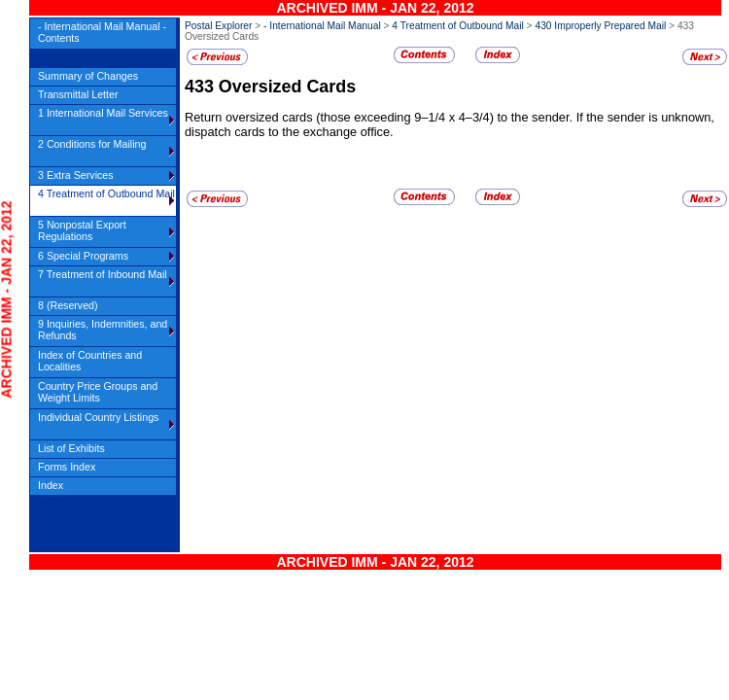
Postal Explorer (218, 26)
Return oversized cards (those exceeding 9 (303, 117)
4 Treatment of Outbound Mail (457, 26)
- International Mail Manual (322, 26)
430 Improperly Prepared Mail (600, 26)
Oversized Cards (287, 87)
